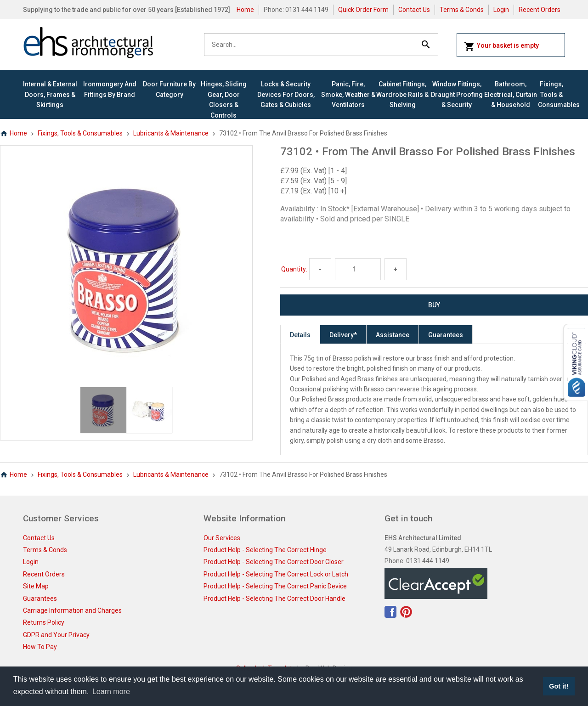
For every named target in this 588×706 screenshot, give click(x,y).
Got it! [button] (559, 686)
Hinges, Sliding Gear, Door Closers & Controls (224, 99)
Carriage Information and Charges (72, 610)
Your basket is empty (501, 46)
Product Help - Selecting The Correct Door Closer (274, 562)
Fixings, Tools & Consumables (551, 94)
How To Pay (40, 647)
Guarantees (446, 335)
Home (245, 10)
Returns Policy (44, 622)
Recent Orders (540, 10)
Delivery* (343, 335)
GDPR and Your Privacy (56, 635)
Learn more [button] (111, 692)
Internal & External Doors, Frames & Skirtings (50, 94)
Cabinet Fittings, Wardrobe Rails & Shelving (402, 94)
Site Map (36, 586)
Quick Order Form (363, 10)
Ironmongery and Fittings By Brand (110, 89)
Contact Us (414, 10)
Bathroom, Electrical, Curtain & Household (511, 94)
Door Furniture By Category (169, 89)
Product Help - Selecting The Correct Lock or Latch (276, 574)
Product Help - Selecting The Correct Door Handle (274, 599)
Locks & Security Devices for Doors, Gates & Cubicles (286, 94)
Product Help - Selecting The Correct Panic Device (275, 586)
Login (501, 10)
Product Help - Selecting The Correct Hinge (265, 550)
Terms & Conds (462, 10)
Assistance (393, 335)
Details (300, 335)
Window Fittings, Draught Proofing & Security (457, 94)
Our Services (222, 538)
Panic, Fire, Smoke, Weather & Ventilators (348, 94)
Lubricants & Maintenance (171, 133)
